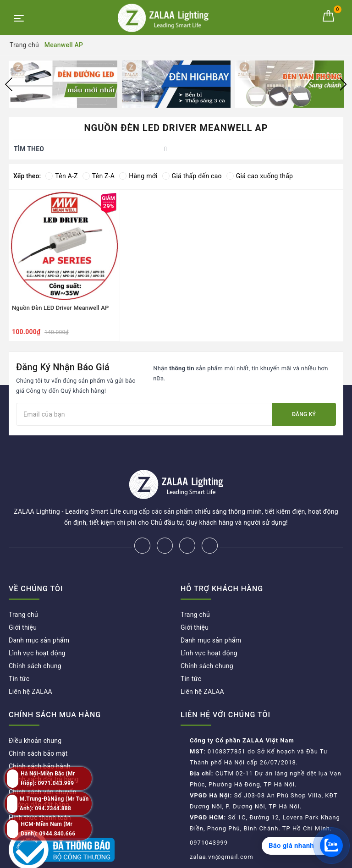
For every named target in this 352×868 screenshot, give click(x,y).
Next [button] (343, 84)
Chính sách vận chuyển (43, 762)
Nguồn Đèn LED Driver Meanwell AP (60, 308)
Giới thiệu (23, 597)
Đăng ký (304, 414)
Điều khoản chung (35, 710)
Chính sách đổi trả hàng (44, 749)
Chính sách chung (35, 636)
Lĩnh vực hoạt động (37, 623)
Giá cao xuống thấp (260, 176)
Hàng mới (138, 176)
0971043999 (209, 812)
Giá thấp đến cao (192, 176)
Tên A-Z (61, 176)
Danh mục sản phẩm (39, 610)
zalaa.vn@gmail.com (222, 827)
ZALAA (244, 858)
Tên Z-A (99, 176)
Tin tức (19, 648)
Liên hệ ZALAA (30, 661)
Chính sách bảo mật (38, 723)
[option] (63, 84)
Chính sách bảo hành (40, 736)
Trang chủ (23, 584)
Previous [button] (9, 84)
